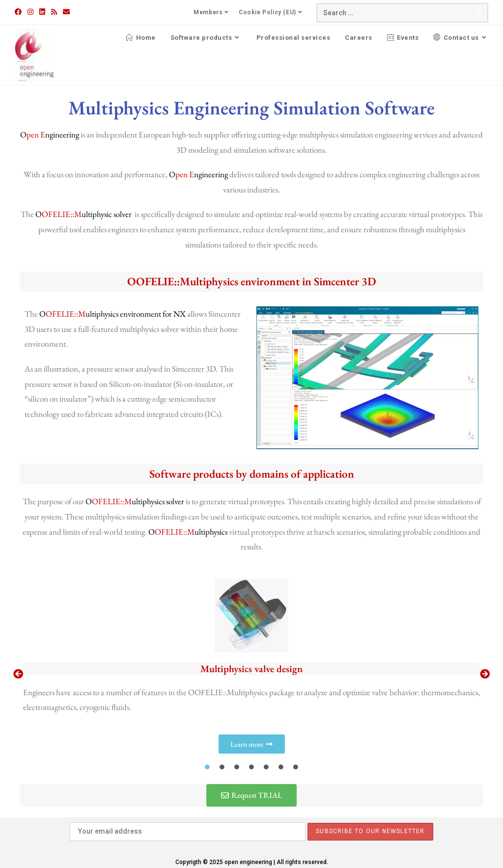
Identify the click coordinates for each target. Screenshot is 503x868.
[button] (18, 674)
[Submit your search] (478, 12)
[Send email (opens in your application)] (66, 12)
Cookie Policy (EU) (272, 12)
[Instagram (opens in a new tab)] (30, 12)
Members (212, 12)
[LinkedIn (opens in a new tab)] (42, 12)
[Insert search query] (402, 13)
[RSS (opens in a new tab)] (54, 12)
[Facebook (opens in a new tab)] (20, 12)
